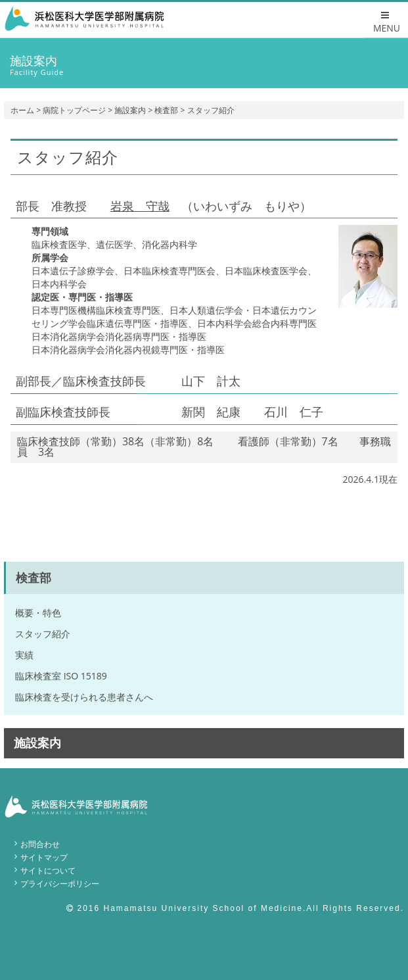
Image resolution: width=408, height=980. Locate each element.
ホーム (22, 110)
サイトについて (48, 870)
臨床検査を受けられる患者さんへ (84, 697)
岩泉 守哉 (140, 206)
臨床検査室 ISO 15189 (61, 676)
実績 (24, 655)
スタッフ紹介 (43, 634)
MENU (387, 22)
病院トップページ (74, 110)
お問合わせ (40, 844)
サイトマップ (44, 857)
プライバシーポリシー (60, 884)
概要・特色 (38, 613)
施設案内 (130, 110)
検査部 (166, 110)
